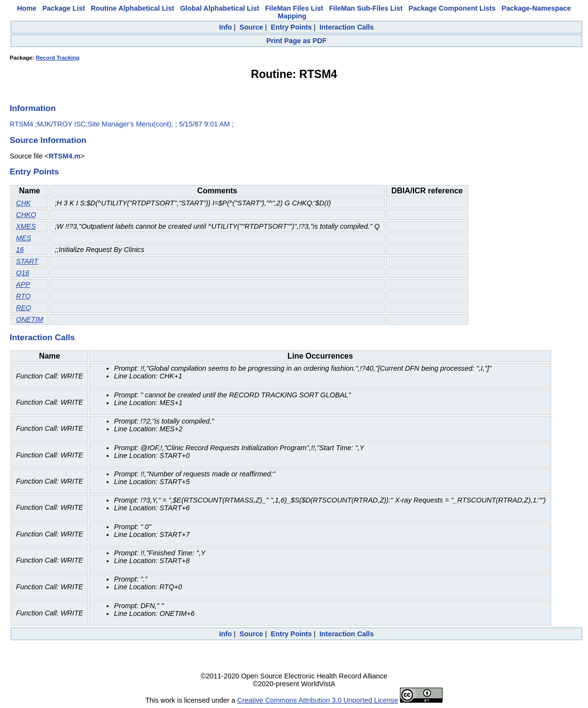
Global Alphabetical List (219, 8)
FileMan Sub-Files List (366, 8)
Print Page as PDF (297, 41)
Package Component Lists (452, 8)
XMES (26, 226)
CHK (23, 203)
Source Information (48, 140)
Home (27, 8)
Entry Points (292, 27)
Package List (64, 8)
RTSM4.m (64, 156)
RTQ (23, 296)
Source (251, 27)
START (27, 261)
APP (23, 284)
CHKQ (26, 215)
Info (225, 27)
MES (24, 238)
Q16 (23, 273)
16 (20, 250)
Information (33, 108)
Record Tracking (58, 58)
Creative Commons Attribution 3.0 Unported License (318, 700)
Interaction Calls (347, 27)
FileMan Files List (294, 8)
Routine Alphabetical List (132, 8)
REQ (24, 308)
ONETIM (30, 319)
